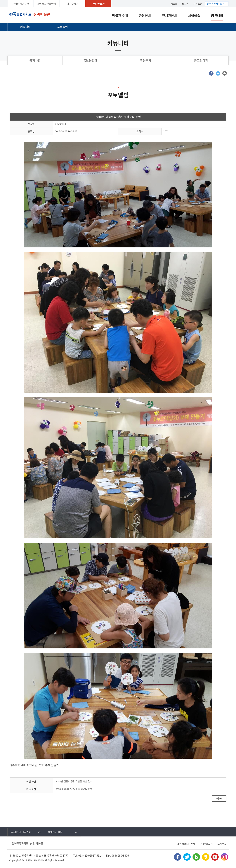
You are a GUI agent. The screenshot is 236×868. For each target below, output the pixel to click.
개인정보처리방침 (186, 844)
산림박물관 (99, 4)
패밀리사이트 (55, 832)
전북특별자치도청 (216, 4)
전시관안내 (169, 15)
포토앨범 (63, 27)
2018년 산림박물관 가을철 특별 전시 (74, 781)
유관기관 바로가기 (21, 832)
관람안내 (145, 15)
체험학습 (194, 15)
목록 (219, 798)
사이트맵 (198, 4)
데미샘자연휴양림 (46, 4)
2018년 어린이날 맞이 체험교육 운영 (74, 789)
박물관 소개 (120, 15)
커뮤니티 (217, 15)
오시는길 (222, 844)
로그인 (185, 4)
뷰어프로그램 (206, 844)
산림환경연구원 (21, 4)
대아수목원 (73, 4)
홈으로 (174, 4)
